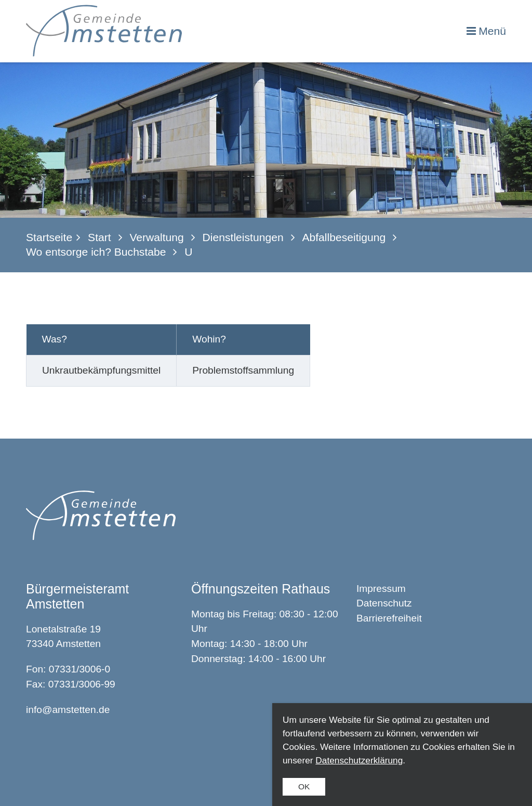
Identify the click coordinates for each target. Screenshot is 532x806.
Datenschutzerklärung (359, 760)
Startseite (49, 237)
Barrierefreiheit (389, 618)
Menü (492, 31)
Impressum (381, 589)
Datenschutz (384, 603)
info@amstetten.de (68, 710)
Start (99, 237)
